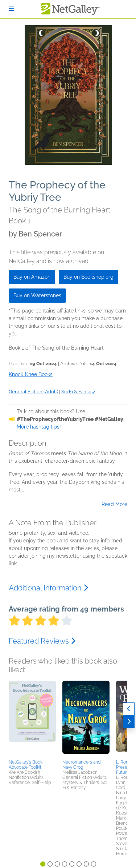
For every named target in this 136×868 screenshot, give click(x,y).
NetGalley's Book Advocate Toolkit (26, 765)
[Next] (129, 722)
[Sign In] (11, 9)
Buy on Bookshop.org (88, 277)
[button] (32, 719)
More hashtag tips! (39, 427)
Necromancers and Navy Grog (81, 765)
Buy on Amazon (32, 277)
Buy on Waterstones (37, 295)
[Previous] (129, 709)
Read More (114, 504)
